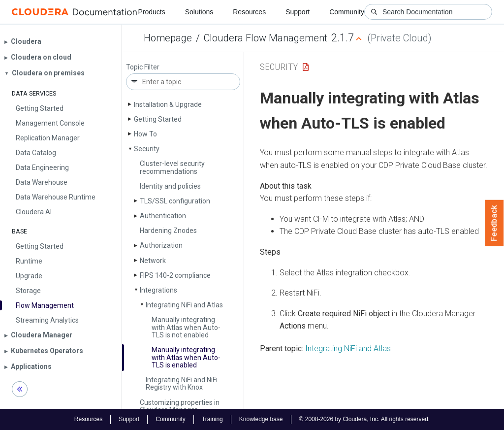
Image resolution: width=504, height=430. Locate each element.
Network (153, 261)
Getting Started (158, 119)
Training (212, 419)
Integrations (158, 290)
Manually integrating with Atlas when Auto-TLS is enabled (186, 357)
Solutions (199, 12)
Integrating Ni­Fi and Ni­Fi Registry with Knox (182, 383)
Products (151, 12)
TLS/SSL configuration (175, 201)
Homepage (168, 38)
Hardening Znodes (168, 231)
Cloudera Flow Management (266, 38)
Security (147, 149)
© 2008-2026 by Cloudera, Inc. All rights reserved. (365, 419)
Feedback (494, 223)
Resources (249, 12)
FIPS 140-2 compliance (175, 275)
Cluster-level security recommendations (172, 167)
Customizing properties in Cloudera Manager (180, 406)
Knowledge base (261, 419)
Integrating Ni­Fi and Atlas (184, 305)
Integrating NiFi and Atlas (348, 348)
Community (347, 12)
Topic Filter (143, 67)
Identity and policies (170, 186)
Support (298, 12)
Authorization (161, 245)
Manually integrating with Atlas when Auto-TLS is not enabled (186, 327)
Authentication (163, 216)
